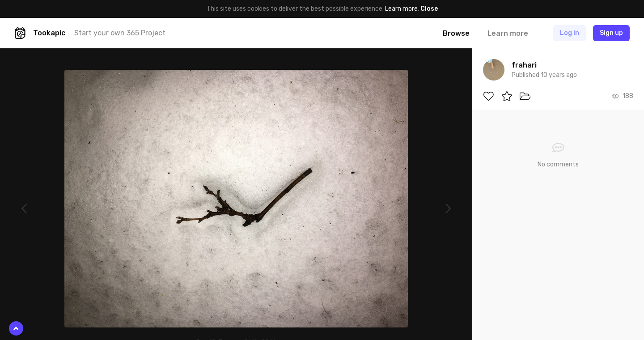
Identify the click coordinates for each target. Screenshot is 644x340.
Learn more (401, 9)
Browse (456, 33)
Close (429, 9)
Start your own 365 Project (120, 33)
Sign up (611, 33)
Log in (570, 33)
